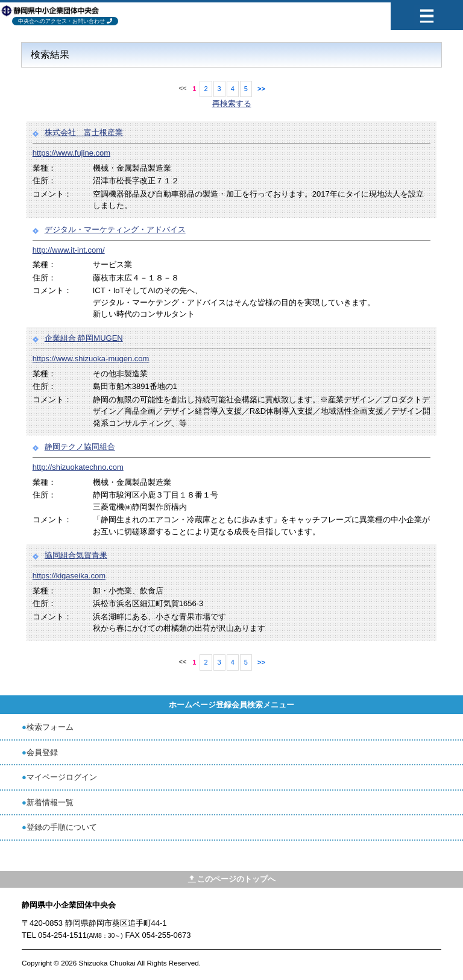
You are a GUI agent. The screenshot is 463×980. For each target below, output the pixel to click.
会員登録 (42, 752)
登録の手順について (62, 827)
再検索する (232, 103)
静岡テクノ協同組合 (80, 447)
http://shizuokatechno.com (78, 467)
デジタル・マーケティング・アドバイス (115, 229)
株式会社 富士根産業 (84, 132)
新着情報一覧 (50, 802)
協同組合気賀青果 (76, 555)
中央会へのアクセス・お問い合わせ (61, 21)
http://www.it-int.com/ (69, 250)
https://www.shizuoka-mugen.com (91, 359)
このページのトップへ (231, 879)
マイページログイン (62, 777)
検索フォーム (50, 727)
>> (261, 89)
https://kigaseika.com (69, 576)
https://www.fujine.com (71, 153)
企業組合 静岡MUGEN (84, 338)
